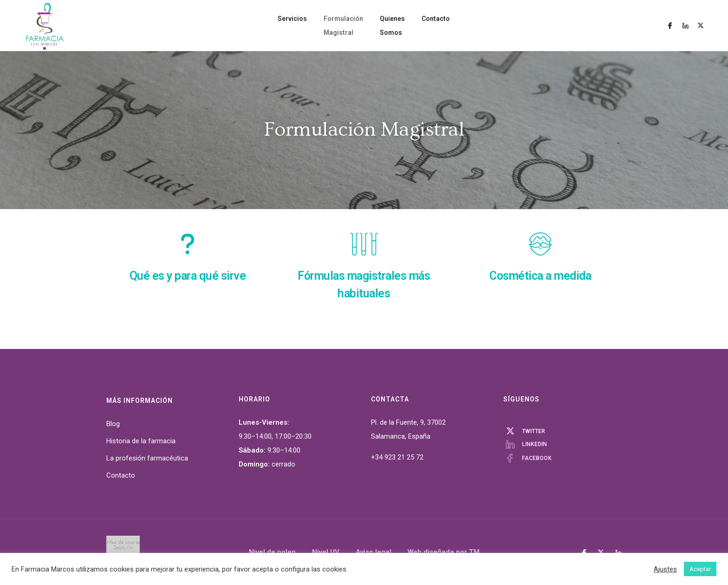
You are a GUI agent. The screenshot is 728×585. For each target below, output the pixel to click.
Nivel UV (326, 552)
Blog (113, 424)
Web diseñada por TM (444, 552)
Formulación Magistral (331, 26)
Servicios (265, 26)
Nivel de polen (272, 552)
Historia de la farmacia (141, 441)
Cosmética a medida (540, 276)
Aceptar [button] (700, 569)
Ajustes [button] (665, 569)
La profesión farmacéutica (147, 458)
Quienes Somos (408, 26)
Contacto (463, 26)
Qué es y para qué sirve (188, 276)
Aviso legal (374, 552)
